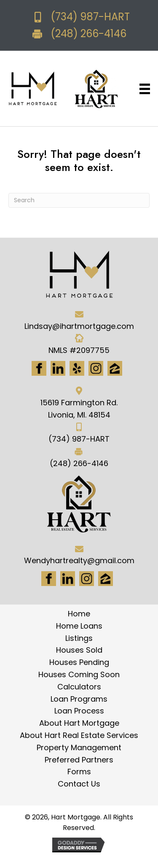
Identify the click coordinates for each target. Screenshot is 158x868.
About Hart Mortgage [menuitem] (79, 723)
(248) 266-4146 (88, 34)
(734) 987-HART (90, 17)
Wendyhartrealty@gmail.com (79, 560)
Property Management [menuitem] (79, 747)
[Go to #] (87, 579)
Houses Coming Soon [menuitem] (79, 674)
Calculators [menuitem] (79, 687)
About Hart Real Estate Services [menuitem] (79, 735)
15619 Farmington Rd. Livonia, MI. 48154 (79, 409)
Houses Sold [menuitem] (79, 650)
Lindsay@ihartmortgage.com (79, 326)
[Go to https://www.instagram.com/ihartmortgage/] (96, 368)
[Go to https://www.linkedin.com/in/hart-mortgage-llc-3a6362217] (58, 368)
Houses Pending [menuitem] (79, 662)
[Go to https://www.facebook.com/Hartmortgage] (39, 368)
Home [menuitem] (79, 614)
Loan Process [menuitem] (79, 711)
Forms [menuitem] (79, 772)
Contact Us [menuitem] (79, 784)
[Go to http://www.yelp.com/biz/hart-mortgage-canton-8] (77, 368)
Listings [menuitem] (79, 638)
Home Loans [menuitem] (79, 626)
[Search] (79, 200)
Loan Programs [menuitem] (79, 699)
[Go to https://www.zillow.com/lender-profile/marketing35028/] (115, 368)
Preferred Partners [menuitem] (79, 760)
